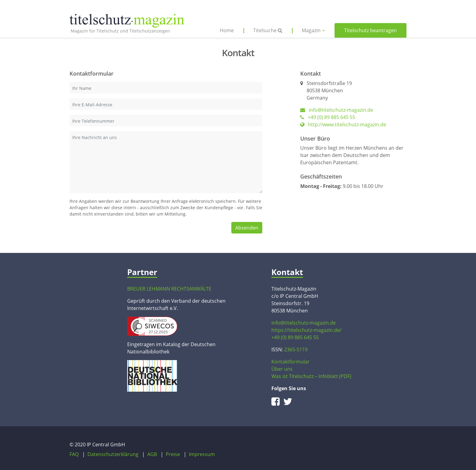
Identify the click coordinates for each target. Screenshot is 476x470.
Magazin (313, 30)
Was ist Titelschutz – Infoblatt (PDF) (311, 376)
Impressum (202, 454)
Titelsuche (268, 30)
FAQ (74, 454)
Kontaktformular (291, 362)
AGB (152, 454)
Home (227, 30)
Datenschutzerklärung (113, 454)
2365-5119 (296, 349)
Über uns (282, 369)
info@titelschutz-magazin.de (341, 110)
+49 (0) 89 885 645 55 (328, 117)
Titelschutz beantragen (371, 30)
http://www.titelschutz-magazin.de (343, 124)
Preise (173, 454)
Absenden (247, 228)
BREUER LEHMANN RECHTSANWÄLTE (169, 289)
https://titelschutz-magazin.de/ (306, 330)
